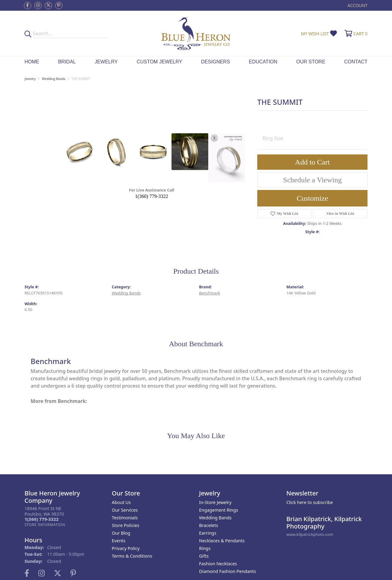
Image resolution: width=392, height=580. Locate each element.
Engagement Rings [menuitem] (219, 510)
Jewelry (106, 62)
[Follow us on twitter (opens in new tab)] (48, 6)
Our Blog (121, 533)
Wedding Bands (54, 79)
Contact (356, 62)
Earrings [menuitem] (208, 533)
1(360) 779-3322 (152, 196)
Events (119, 541)
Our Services (125, 510)
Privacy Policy (126, 548)
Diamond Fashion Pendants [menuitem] (228, 571)
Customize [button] (313, 198)
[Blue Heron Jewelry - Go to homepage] (196, 33)
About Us (121, 502)
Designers (216, 62)
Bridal (67, 62)
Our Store (311, 62)
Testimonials (125, 518)
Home (32, 62)
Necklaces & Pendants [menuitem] (222, 541)
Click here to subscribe (310, 502)
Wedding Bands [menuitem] (215, 518)
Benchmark (210, 293)
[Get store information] (45, 525)
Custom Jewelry (159, 62)
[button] (357, 5)
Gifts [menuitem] (204, 556)
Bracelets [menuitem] (209, 525)
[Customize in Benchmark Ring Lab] (227, 158)
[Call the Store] (41, 519)
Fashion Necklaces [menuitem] (218, 564)
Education (263, 62)
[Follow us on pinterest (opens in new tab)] (59, 6)
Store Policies (126, 525)
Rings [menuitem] (205, 548)
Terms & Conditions (132, 556)
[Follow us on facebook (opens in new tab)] (28, 6)
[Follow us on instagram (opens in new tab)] (38, 6)
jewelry (30, 79)
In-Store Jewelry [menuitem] (215, 502)
